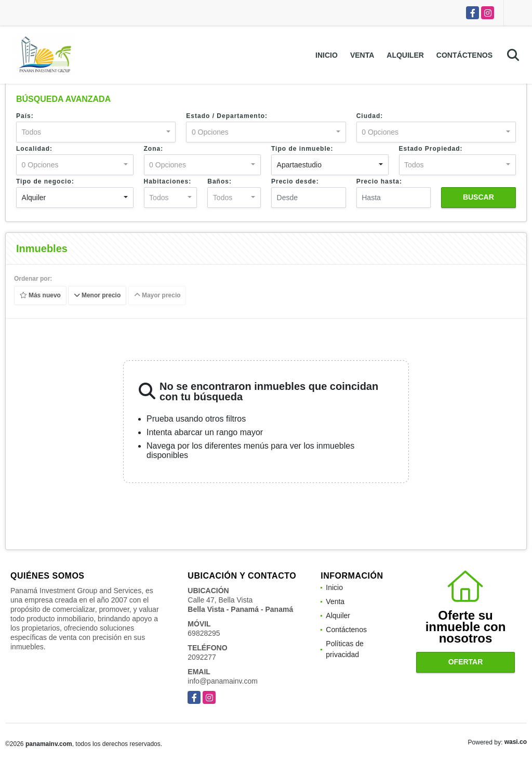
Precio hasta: (379, 181)
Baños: (220, 181)
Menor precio (97, 296)
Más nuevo (40, 296)
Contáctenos (464, 55)
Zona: (154, 149)
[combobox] (96, 132)
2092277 (202, 657)
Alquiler (405, 55)
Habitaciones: (168, 181)
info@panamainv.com (223, 681)
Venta (362, 55)
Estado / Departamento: (227, 116)
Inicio (327, 55)
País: (25, 116)
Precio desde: (295, 181)
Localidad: (34, 149)
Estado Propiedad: (431, 149)
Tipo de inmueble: (302, 149)
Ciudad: (370, 116)
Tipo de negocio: (45, 181)
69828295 (204, 633)
